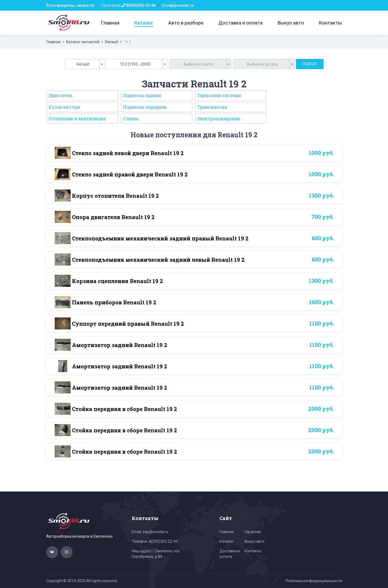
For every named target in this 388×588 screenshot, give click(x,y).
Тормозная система (219, 95)
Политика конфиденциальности (314, 581)
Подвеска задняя (142, 95)
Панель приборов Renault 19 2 (114, 302)
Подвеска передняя (145, 107)
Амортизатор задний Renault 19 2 (120, 345)
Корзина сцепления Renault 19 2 (117, 281)
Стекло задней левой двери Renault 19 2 (128, 153)
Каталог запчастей (83, 42)
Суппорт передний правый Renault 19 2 (128, 324)
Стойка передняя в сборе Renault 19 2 (125, 409)
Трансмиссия (212, 107)
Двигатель (61, 95)
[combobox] (85, 64)
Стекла (131, 118)
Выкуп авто (291, 23)
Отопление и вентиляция (77, 118)
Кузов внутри (64, 107)
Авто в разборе (186, 23)
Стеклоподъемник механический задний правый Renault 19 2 (160, 238)
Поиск (310, 64)
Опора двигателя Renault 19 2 (113, 217)
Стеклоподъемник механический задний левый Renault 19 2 (158, 260)
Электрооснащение (219, 118)
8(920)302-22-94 (141, 5)
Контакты (330, 23)
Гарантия (253, 532)
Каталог (144, 23)
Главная (110, 23)
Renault (112, 42)
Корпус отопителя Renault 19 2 (115, 196)
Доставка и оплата (241, 23)
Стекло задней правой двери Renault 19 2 (130, 174)
